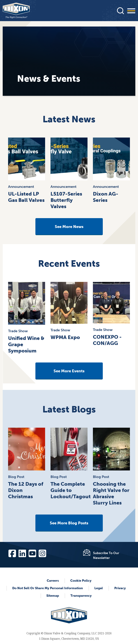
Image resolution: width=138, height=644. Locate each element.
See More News (69, 227)
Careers (53, 581)
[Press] (120, 11)
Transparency (81, 596)
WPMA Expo (65, 337)
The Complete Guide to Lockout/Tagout (71, 490)
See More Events (69, 371)
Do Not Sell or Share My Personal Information (48, 588)
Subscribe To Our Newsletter (106, 555)
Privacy (120, 588)
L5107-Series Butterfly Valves (66, 200)
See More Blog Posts (69, 523)
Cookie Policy (81, 581)
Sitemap (53, 596)
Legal (99, 588)
